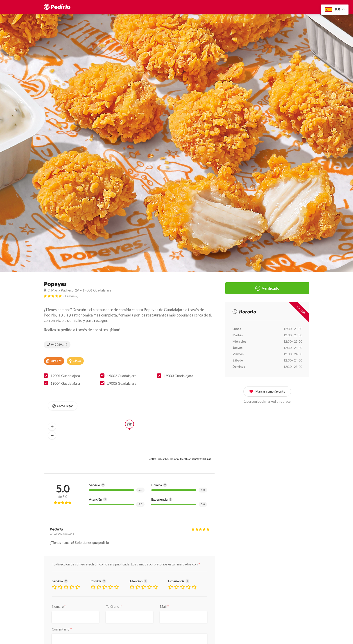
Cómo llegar (65, 406)
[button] (52, 427)
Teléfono (114, 607)
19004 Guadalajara (65, 383)
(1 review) (71, 296)
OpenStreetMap (182, 459)
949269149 (57, 345)
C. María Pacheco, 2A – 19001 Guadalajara (78, 290)
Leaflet (152, 459)
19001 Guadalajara (65, 376)
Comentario (62, 629)
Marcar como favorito (267, 391)
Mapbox (165, 459)
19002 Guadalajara (122, 376)
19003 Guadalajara (178, 376)
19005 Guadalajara (122, 383)
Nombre (59, 607)
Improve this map (201, 459)
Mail (164, 607)
